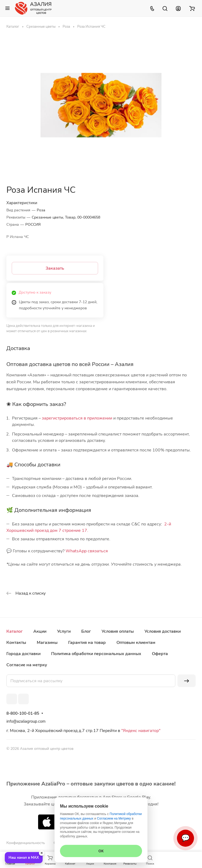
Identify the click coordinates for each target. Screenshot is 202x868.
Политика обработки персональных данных (96, 654)
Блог (86, 631)
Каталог (15, 631)
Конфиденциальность (26, 843)
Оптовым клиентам (136, 643)
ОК (101, 851)
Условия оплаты (118, 631)
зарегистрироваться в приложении (77, 418)
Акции (40, 631)
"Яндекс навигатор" (140, 731)
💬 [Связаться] (185, 838)
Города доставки (23, 654)
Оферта (160, 654)
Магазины (47, 643)
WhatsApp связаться (87, 551)
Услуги (64, 631)
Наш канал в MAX (24, 858)
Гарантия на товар (87, 643)
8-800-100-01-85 (23, 713)
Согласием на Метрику (114, 818)
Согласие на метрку (27, 665)
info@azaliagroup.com (26, 721)
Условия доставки (163, 631)
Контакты (16, 643)
